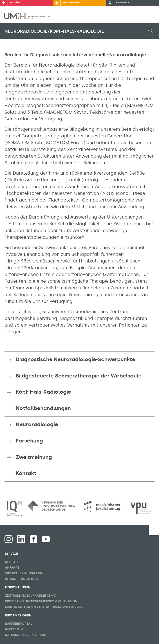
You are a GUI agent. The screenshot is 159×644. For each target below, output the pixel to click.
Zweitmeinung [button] (34, 457)
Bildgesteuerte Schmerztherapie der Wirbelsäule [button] (79, 376)
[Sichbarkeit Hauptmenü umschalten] (149, 16)
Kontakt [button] (26, 473)
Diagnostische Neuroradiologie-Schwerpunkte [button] (75, 359)
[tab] (79, 360)
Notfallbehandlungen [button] (43, 408)
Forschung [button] (29, 441)
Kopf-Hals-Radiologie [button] (43, 392)
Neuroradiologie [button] (37, 424)
